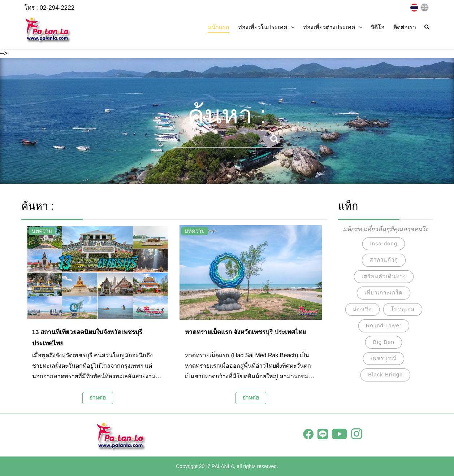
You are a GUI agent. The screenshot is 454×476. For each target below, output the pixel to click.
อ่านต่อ (98, 398)
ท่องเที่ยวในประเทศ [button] (266, 27)
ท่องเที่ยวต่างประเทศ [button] (333, 27)
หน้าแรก (219, 27)
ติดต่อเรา (405, 27)
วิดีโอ (378, 27)
